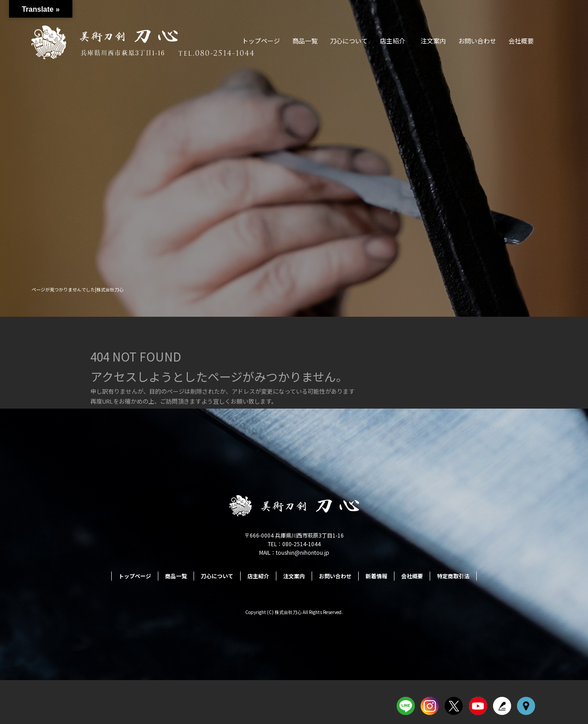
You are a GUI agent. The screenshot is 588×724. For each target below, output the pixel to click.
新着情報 (376, 576)
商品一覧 (305, 41)
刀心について (349, 41)
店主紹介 (393, 41)
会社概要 (521, 41)
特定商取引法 (453, 576)
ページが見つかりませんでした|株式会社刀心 (78, 289)
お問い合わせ (477, 41)
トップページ (261, 41)
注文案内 (433, 41)
